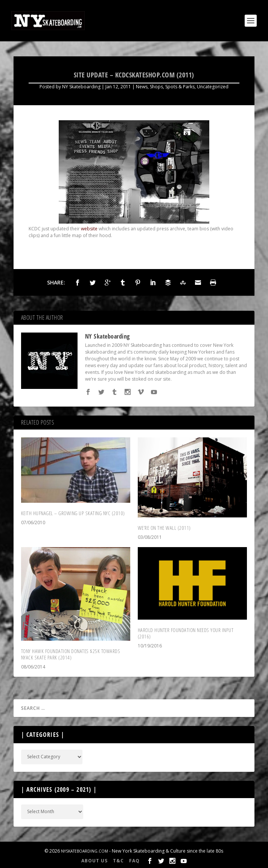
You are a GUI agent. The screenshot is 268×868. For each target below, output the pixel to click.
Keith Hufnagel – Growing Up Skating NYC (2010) (73, 513)
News (142, 87)
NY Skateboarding (81, 87)
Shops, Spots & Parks (172, 87)
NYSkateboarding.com (85, 851)
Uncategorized (213, 87)
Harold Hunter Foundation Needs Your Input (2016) (186, 633)
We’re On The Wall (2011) (164, 528)
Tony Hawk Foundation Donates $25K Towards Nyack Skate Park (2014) (71, 654)
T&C (118, 861)
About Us (94, 861)
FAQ (134, 861)
